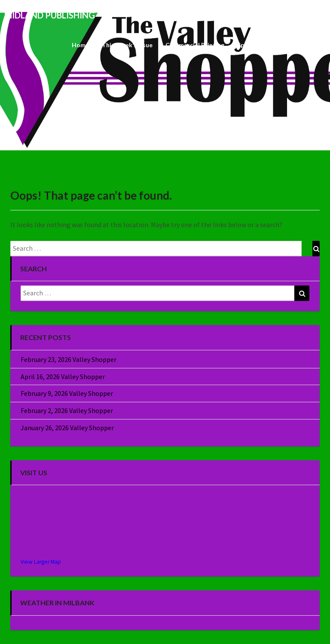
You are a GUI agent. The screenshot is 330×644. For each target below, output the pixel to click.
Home (80, 45)
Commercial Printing (195, 45)
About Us (306, 45)
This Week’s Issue (127, 45)
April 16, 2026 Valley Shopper (63, 377)
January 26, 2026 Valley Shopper (67, 428)
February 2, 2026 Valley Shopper (67, 410)
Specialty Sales (258, 45)
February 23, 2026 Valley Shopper (69, 359)
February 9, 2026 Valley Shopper (67, 393)
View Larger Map (41, 562)
